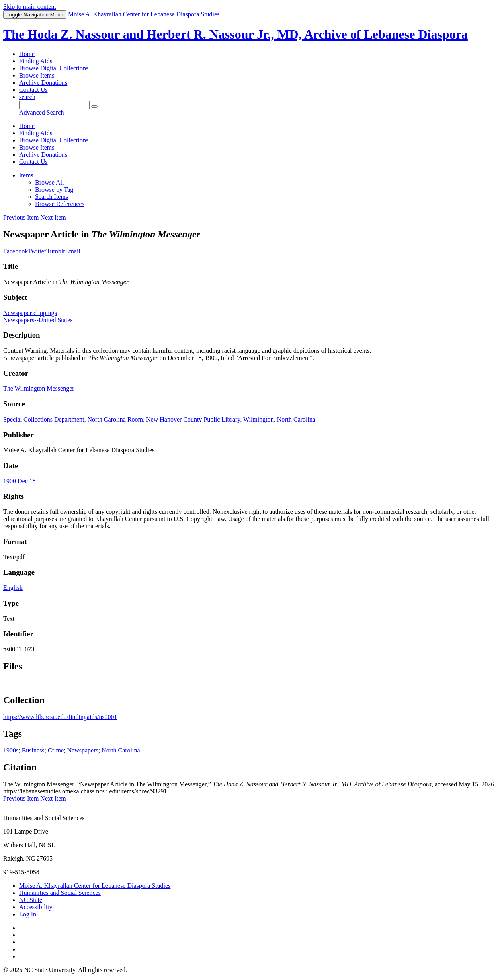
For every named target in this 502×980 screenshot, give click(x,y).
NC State (31, 900)
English (13, 588)
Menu (35, 15)
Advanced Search (41, 112)
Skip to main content (30, 7)
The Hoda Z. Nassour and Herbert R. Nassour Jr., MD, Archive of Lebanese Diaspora (235, 34)
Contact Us (33, 90)
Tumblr (56, 251)
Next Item (54, 217)
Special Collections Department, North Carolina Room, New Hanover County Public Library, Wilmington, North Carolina (159, 419)
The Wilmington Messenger (39, 388)
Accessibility (36, 907)
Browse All (49, 182)
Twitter (37, 251)
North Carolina (121, 750)
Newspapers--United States (38, 320)
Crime (56, 750)
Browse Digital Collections (54, 68)
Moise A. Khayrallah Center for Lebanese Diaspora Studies (95, 886)
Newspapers (83, 750)
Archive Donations (43, 83)
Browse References (60, 204)
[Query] (54, 105)
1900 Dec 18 (20, 481)
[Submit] (94, 107)
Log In (28, 914)
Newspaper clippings (30, 313)
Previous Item (21, 217)
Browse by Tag (54, 190)
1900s (11, 750)
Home (27, 54)
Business (33, 750)
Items (26, 175)
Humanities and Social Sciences (60, 893)
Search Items (52, 197)
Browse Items (37, 75)
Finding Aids (36, 61)
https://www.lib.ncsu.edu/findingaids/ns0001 (60, 717)
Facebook (16, 251)
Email (73, 251)
